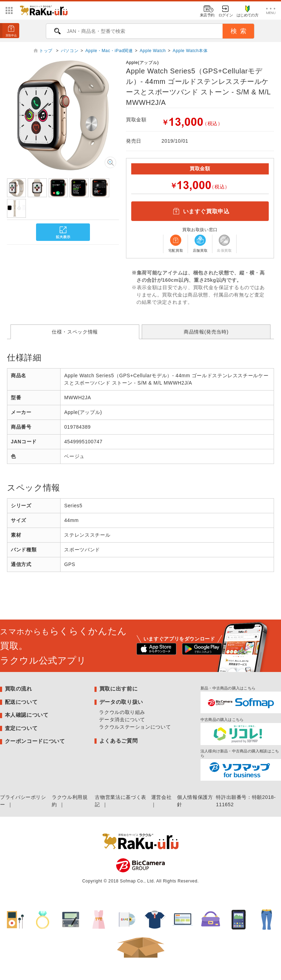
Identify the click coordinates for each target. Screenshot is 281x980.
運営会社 (161, 797)
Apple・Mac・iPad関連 (109, 51)
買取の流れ (19, 689)
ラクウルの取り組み (122, 712)
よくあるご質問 (118, 741)
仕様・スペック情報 (75, 332)
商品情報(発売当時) (206, 332)
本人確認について (27, 715)
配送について (21, 702)
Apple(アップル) (142, 63)
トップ (47, 51)
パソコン (70, 51)
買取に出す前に (118, 689)
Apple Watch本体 (190, 51)
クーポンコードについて (35, 741)
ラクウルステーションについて (135, 727)
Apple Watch (153, 51)
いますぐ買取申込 (200, 211)
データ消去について (122, 720)
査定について (21, 728)
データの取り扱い (121, 702)
